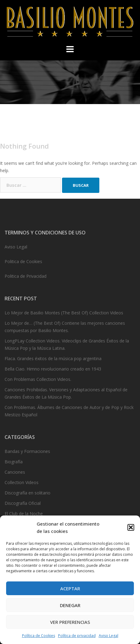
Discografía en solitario (28, 493)
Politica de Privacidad (26, 276)
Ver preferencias (70, 622)
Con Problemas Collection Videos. (38, 379)
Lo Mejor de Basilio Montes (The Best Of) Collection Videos (64, 313)
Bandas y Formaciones (27, 451)
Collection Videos (22, 482)
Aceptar (70, 588)
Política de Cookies (39, 636)
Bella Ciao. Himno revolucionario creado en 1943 (53, 369)
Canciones (15, 472)
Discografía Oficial (23, 503)
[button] (131, 527)
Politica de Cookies (23, 261)
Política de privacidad (77, 636)
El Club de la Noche (24, 514)
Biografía (14, 462)
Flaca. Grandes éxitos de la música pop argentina (53, 358)
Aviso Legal (109, 636)
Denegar (70, 605)
